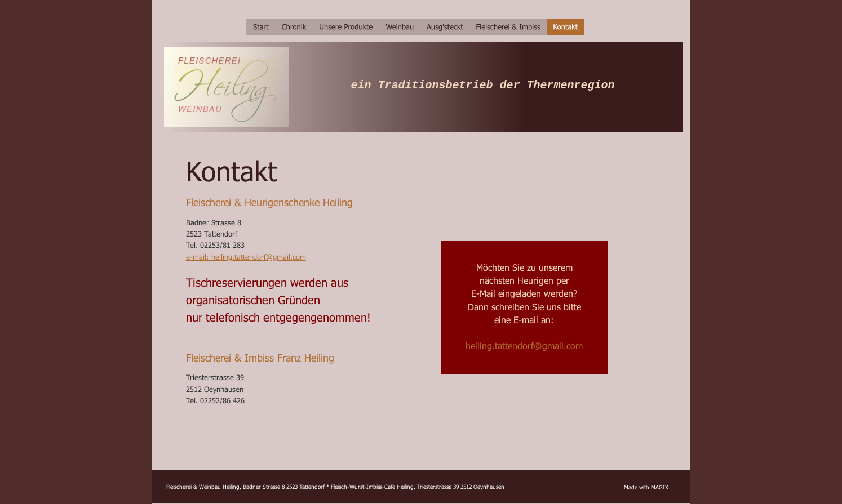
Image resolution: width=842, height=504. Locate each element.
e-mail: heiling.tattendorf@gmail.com (246, 257)
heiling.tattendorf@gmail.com (524, 345)
